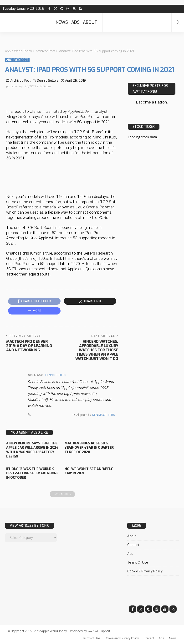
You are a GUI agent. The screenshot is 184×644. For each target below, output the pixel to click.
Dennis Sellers (48, 80)
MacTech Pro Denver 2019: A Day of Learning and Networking (29, 346)
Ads (75, 22)
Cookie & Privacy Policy (145, 571)
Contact (133, 545)
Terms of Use (138, 562)
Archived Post (17, 60)
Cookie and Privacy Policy (122, 638)
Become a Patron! (152, 102)
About (90, 22)
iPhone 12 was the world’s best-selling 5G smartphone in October (32, 473)
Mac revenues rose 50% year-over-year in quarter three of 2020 (89, 448)
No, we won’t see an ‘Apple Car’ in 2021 (89, 471)
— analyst (88, 111)
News (62, 22)
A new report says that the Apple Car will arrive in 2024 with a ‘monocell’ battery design (32, 450)
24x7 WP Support (99, 631)
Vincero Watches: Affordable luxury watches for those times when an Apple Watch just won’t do (97, 350)
